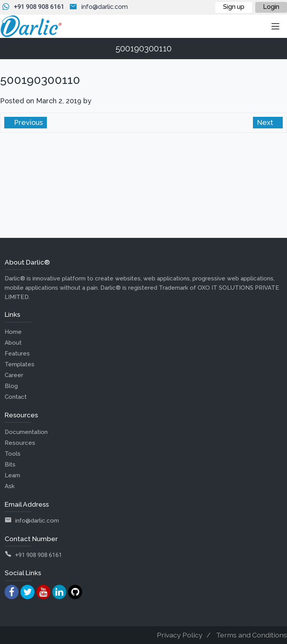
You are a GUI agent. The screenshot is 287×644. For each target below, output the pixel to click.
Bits (10, 465)
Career (14, 375)
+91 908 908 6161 (39, 7)
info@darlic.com (105, 7)
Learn (12, 475)
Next (266, 122)
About (13, 343)
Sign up (234, 7)
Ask (10, 486)
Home (13, 332)
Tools (13, 454)
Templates (20, 364)
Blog (11, 386)
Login (271, 7)
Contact (16, 397)
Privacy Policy (180, 635)
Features (17, 354)
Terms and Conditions (252, 635)
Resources (20, 443)
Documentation (26, 432)
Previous (27, 122)
